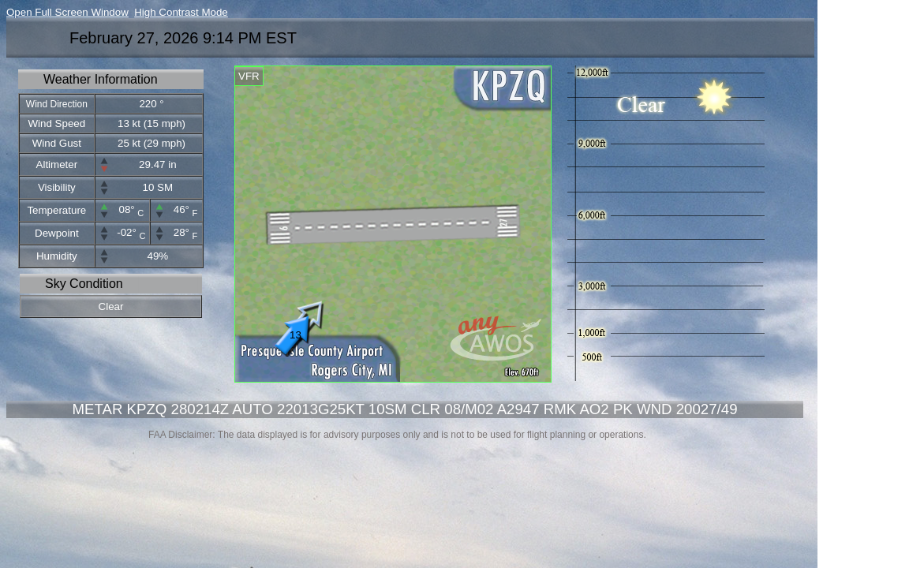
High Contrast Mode (181, 12)
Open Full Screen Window (67, 12)
